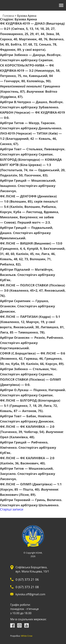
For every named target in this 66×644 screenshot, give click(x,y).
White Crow (27, 636)
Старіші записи (12, 509)
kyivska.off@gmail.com (30, 594)
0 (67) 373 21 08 (27, 587)
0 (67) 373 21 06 (27, 579)
